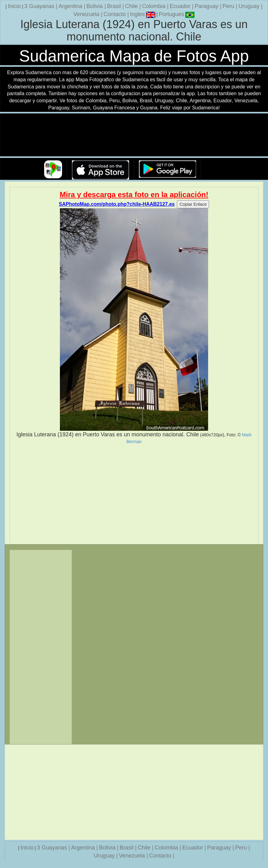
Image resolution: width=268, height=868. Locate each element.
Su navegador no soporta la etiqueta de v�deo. (134, 135)
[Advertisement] (134, 494)
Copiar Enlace (193, 204)
